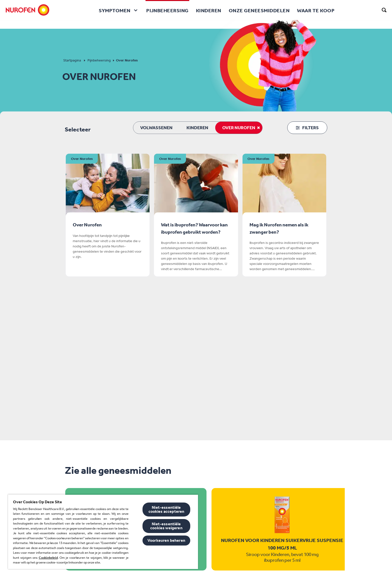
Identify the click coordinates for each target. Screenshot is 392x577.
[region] (103, 532)
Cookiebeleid (48, 558)
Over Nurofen (239, 128)
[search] (384, 10)
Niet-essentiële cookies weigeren (166, 526)
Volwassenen (156, 128)
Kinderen (197, 128)
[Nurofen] (27, 10)
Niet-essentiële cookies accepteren (166, 509)
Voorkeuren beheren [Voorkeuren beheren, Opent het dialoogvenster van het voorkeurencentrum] (166, 540)
